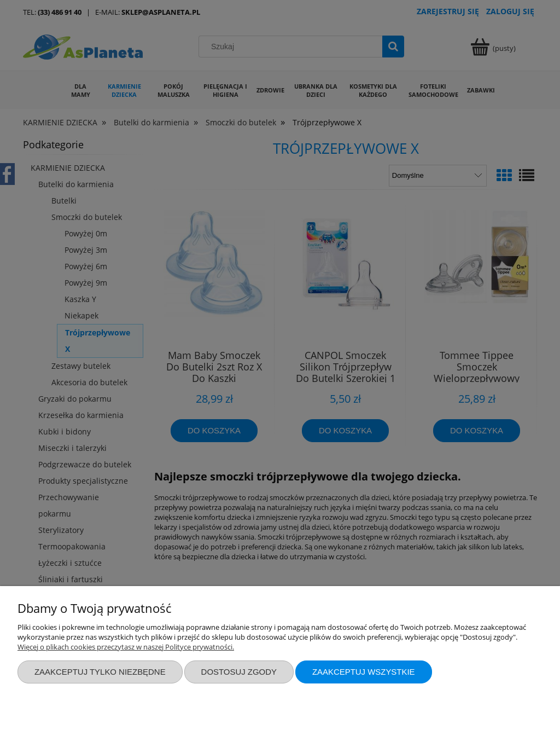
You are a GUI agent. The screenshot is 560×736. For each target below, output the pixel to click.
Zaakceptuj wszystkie (364, 672)
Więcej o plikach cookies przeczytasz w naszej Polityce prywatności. (126, 647)
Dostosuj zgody (239, 672)
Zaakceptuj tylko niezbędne (100, 672)
